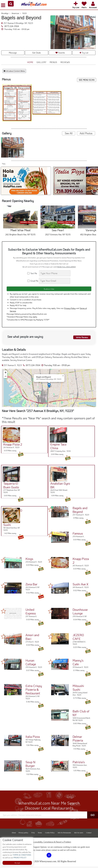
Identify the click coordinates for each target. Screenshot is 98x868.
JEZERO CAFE (78, 638)
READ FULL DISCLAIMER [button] (66, 267)
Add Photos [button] (86, 133)
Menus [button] (53, 62)
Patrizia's (79, 764)
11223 (24, 13)
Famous (78, 535)
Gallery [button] (41, 62)
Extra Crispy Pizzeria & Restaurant (34, 691)
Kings (29, 560)
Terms (40, 834)
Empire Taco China (57, 448)
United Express (31, 613)
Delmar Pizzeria (78, 740)
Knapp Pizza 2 (12, 446)
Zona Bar (31, 586)
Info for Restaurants (64, 834)
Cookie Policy (50, 834)
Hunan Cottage (31, 664)
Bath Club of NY (81, 715)
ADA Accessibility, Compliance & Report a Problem (49, 843)
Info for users (79, 834)
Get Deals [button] (37, 53)
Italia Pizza (33, 738)
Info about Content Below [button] (14, 71)
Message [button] (13, 53)
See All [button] (69, 133)
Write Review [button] (82, 338)
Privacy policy (23, 834)
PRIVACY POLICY (20, 858)
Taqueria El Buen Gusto (10, 487)
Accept (17, 863)
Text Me (33, 273)
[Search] (55, 273)
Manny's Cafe (78, 664)
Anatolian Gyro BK (59, 487)
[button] (11, 4)
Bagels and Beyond (80, 511)
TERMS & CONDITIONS (22, 855)
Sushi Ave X (80, 586)
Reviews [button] (65, 62)
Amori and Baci (32, 638)
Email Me (33, 281)
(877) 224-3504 (11, 26)
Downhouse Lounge (80, 613)
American (16, 13)
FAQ (33, 834)
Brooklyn (6, 13)
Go (93, 817)
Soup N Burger (30, 765)
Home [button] (30, 62)
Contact (89, 834)
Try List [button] (84, 53)
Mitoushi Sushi (78, 689)
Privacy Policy (70, 310)
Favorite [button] (60, 53)
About (14, 834)
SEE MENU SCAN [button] (87, 80)
